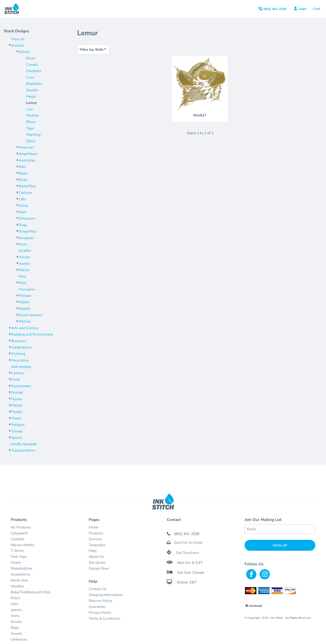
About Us (96, 557)
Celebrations (21, 347)
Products (96, 533)
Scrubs (16, 622)
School (17, 431)
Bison (31, 58)
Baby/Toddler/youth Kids (31, 592)
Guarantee (97, 607)
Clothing (18, 354)
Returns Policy (101, 601)
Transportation (23, 450)
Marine (24, 270)
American (26, 147)
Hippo (31, 96)
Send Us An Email (188, 543)
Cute (30, 77)
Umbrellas (19, 639)
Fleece (16, 563)
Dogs (23, 225)
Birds (23, 180)
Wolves (25, 321)
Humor (17, 399)
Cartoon (25, 193)
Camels (32, 65)
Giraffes (25, 251)
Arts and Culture (25, 328)
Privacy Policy (100, 613)
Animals (18, 45)
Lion (30, 109)
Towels (16, 634)
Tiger (30, 128)
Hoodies (17, 586)
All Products (21, 527)
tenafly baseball (24, 444)
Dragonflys (28, 231)
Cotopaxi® (19, 533)
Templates (97, 545)
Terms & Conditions (105, 619)
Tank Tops (19, 557)
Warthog (33, 135)
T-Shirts (17, 551)
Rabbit (24, 302)
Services (95, 539)
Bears (23, 173)
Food (15, 379)
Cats (22, 199)
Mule (23, 283)
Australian (27, 160)
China (23, 206)
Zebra (31, 141)
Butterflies (27, 186)
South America (30, 315)
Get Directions (187, 553)
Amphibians (28, 154)
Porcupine (27, 289)
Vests (15, 616)
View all (18, 39)
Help (93, 551)
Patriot (17, 405)
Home (94, 527)
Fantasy (18, 373)
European (26, 238)
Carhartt (18, 539)
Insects (24, 264)
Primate (25, 296)
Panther (33, 116)
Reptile (24, 309)
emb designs (21, 367)
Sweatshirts (20, 574)
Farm (23, 244)
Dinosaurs (27, 218)
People (17, 412)
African (24, 52)
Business (19, 341)
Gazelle (32, 90)
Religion (18, 425)
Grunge (17, 392)
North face (19, 580)
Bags (15, 628)
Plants (16, 418)
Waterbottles (21, 568)
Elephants (34, 84)
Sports (17, 438)
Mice (22, 276)
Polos (15, 598)
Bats (22, 167)
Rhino (31, 122)
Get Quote (97, 563)
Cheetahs (34, 71)
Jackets (16, 610)
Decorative (20, 360)
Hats (15, 604)
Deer (23, 212)
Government (21, 386)
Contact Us (98, 589)
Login (302, 9)
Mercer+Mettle (22, 545)
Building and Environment (32, 334)
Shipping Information (106, 595)
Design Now (99, 568)
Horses (24, 257)
